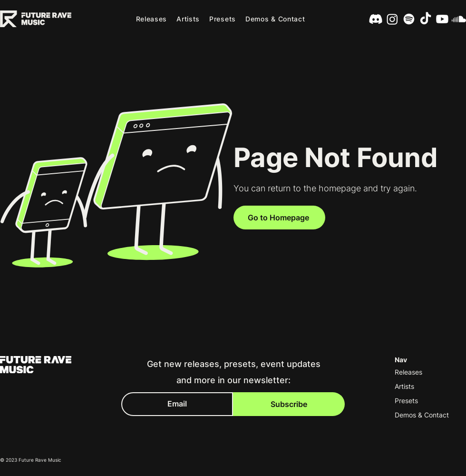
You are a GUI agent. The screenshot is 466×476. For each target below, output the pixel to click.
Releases (408, 372)
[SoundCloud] (459, 19)
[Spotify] (409, 19)
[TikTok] (426, 19)
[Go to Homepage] (279, 218)
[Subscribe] (289, 404)
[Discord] (376, 19)
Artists (404, 386)
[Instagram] (392, 19)
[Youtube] (442, 19)
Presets (406, 401)
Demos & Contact (422, 415)
